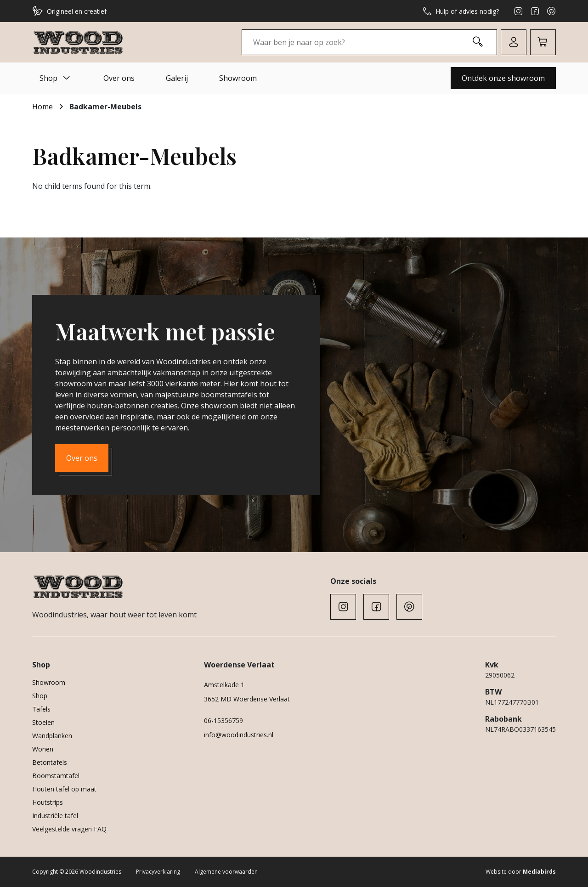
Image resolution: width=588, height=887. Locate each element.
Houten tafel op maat (64, 789)
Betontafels (50, 762)
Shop (56, 78)
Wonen (43, 749)
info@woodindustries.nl (239, 735)
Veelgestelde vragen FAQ (69, 829)
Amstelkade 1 (224, 685)
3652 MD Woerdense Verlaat (247, 699)
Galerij (177, 78)
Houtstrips (48, 802)
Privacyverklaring (158, 872)
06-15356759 (223, 720)
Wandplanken (52, 736)
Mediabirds (539, 872)
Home (42, 107)
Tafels (41, 709)
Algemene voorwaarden (226, 872)
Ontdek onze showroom (503, 78)
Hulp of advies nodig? (461, 11)
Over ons (119, 78)
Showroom (238, 78)
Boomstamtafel (56, 776)
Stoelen (43, 722)
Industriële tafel (55, 816)
